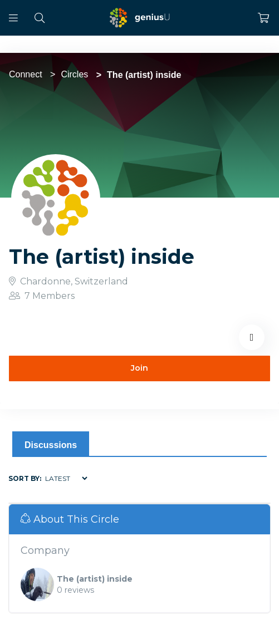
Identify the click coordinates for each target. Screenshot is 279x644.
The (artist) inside (95, 579)
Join (139, 368)
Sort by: (25, 478)
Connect (26, 74)
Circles (74, 74)
